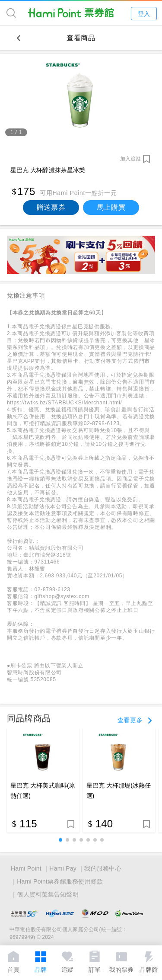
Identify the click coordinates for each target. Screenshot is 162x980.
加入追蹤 (130, 159)
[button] (60, 840)
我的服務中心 (103, 868)
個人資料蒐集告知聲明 (48, 894)
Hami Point (26, 868)
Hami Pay (63, 868)
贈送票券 (51, 207)
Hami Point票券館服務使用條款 (60, 881)
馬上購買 (111, 207)
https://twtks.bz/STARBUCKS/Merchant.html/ (65, 403)
